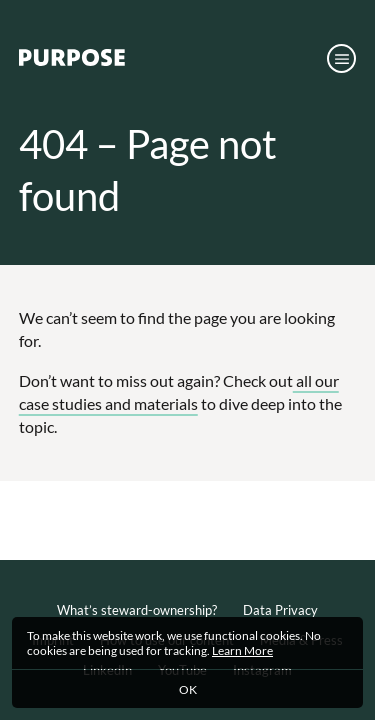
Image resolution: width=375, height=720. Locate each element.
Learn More (242, 650)
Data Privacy (280, 610)
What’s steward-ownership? (137, 610)
